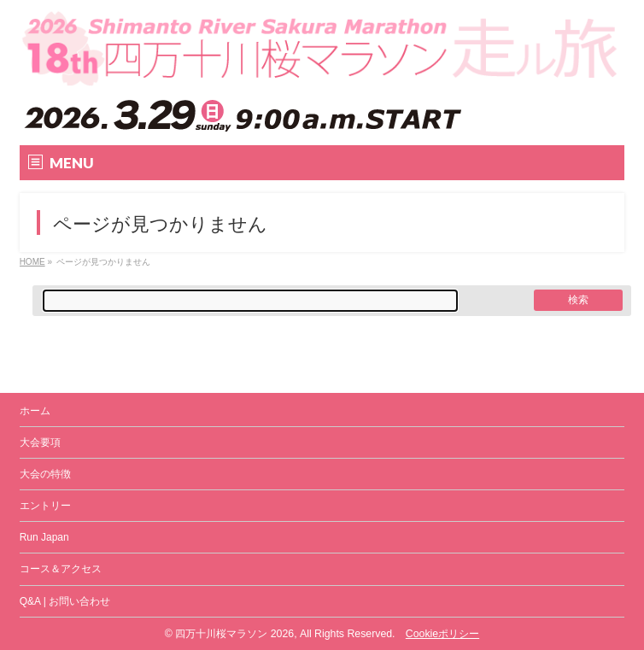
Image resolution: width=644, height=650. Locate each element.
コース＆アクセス (61, 569)
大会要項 (40, 442)
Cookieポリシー (442, 634)
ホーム (35, 411)
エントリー (45, 506)
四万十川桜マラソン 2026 (234, 634)
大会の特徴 (45, 474)
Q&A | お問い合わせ (65, 601)
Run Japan (44, 537)
